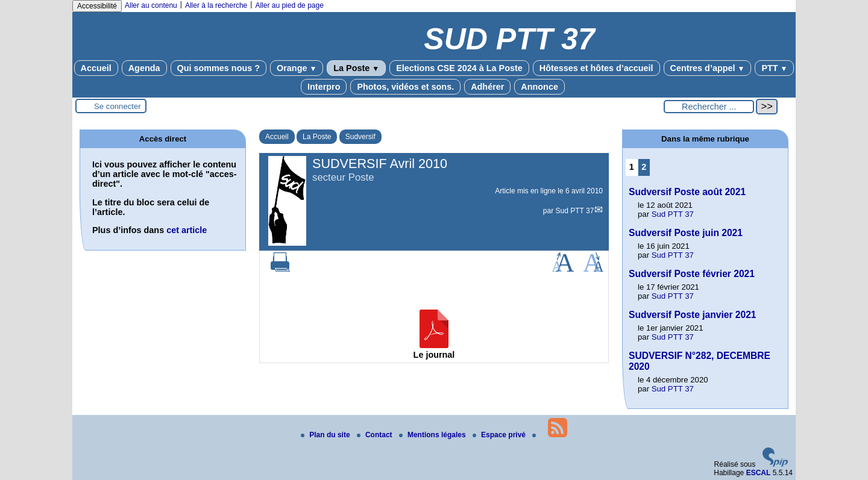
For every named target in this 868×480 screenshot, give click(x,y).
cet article (187, 230)
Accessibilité (97, 6)
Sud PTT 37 (575, 211)
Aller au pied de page (289, 5)
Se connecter (118, 106)
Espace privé (500, 435)
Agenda (144, 68)
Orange (297, 68)
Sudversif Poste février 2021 (692, 274)
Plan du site (326, 435)
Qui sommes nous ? (219, 68)
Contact (376, 435)
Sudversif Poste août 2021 (687, 192)
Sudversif (360, 137)
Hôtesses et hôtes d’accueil (596, 68)
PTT (774, 68)
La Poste (356, 68)
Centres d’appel (708, 68)
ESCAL (759, 473)
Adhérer (487, 87)
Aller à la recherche (216, 5)
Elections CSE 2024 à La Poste (459, 68)
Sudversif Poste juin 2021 (686, 233)
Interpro (324, 87)
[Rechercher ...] (709, 107)
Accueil (96, 68)
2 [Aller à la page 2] (644, 167)
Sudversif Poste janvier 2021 (693, 315)
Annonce (539, 87)
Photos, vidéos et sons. (405, 87)
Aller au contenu (151, 5)
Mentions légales (433, 435)
